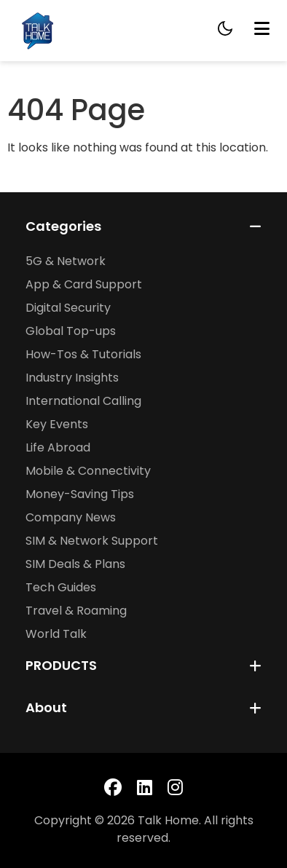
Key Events (57, 424)
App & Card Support (84, 284)
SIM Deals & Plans (75, 564)
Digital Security (68, 308)
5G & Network (66, 261)
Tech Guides (61, 587)
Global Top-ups (71, 331)
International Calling (83, 401)
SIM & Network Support (92, 541)
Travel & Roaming (76, 611)
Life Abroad (58, 447)
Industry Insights (72, 378)
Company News (71, 517)
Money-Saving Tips (80, 494)
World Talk (56, 634)
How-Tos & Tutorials (83, 354)
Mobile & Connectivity (88, 471)
